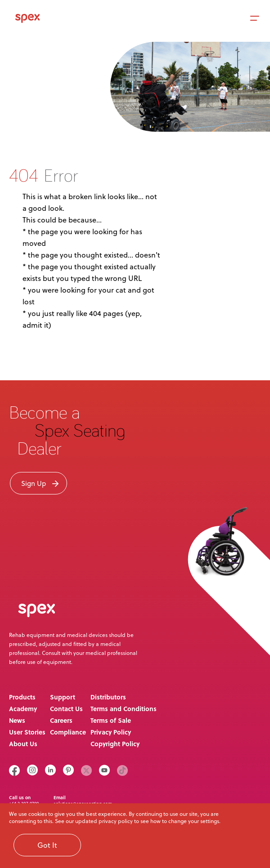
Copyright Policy (115, 743)
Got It (47, 845)
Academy (23, 708)
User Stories (27, 732)
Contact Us (66, 708)
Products (22, 697)
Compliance (68, 732)
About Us (23, 743)
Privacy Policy (111, 732)
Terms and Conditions (124, 708)
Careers (61, 720)
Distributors (108, 697)
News (17, 720)
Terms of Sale (111, 720)
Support (63, 697)
